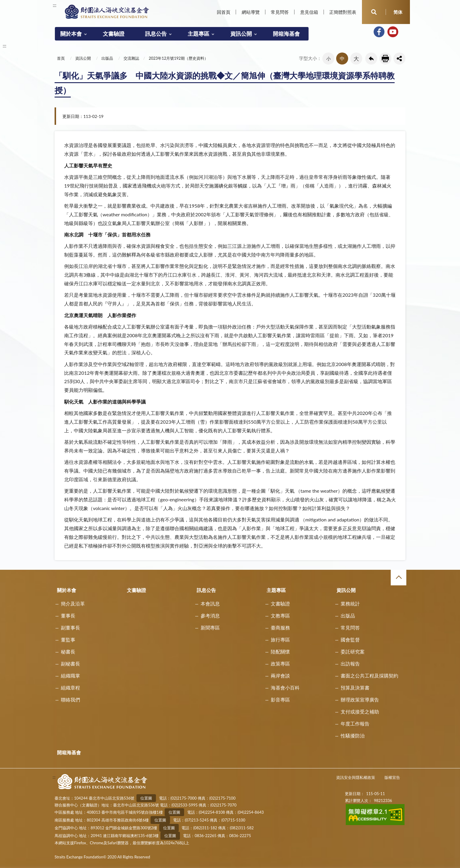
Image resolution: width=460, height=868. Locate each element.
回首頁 (224, 12)
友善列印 (385, 59)
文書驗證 (114, 34)
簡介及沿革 (73, 604)
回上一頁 (371, 59)
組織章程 (70, 688)
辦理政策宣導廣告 (360, 700)
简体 (398, 12)
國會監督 (350, 640)
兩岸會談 (280, 676)
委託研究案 (353, 652)
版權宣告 (392, 777)
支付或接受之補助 (360, 712)
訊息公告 (156, 34)
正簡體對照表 (343, 12)
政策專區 (280, 664)
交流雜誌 (131, 58)
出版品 (107, 58)
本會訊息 (210, 604)
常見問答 (280, 12)
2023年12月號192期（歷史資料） (178, 58)
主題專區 (199, 34)
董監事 (68, 640)
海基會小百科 (285, 688)
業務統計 (350, 604)
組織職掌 (70, 676)
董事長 (68, 616)
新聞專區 (210, 628)
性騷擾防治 (353, 736)
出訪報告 (350, 664)
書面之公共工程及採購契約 (369, 676)
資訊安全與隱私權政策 (356, 777)
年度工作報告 (355, 724)
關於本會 (71, 34)
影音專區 (280, 700)
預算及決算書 (355, 688)
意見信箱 (309, 12)
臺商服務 (280, 628)
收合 (399, 578)
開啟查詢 (374, 12)
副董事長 (70, 628)
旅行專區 (280, 640)
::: (55, 5)
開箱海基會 (286, 34)
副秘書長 (70, 664)
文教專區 (280, 616)
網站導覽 (251, 12)
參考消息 (210, 616)
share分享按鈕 (399, 59)
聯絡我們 (70, 700)
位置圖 (146, 798)
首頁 (61, 58)
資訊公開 (241, 34)
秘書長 (68, 652)
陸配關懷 (280, 652)
